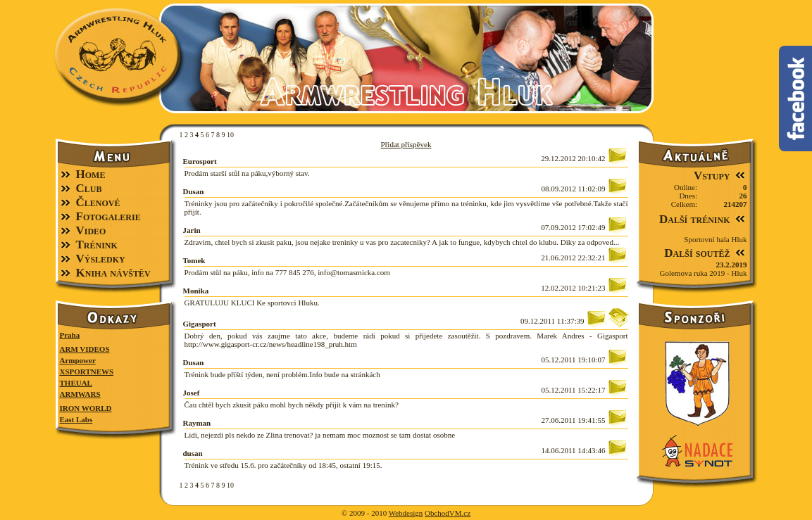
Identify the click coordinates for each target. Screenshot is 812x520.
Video (91, 230)
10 (230, 135)
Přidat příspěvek (406, 144)
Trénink (97, 245)
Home (91, 174)
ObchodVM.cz (448, 513)
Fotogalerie (108, 216)
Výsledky (101, 259)
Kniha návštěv (113, 273)
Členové (98, 202)
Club (89, 188)
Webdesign (406, 513)
